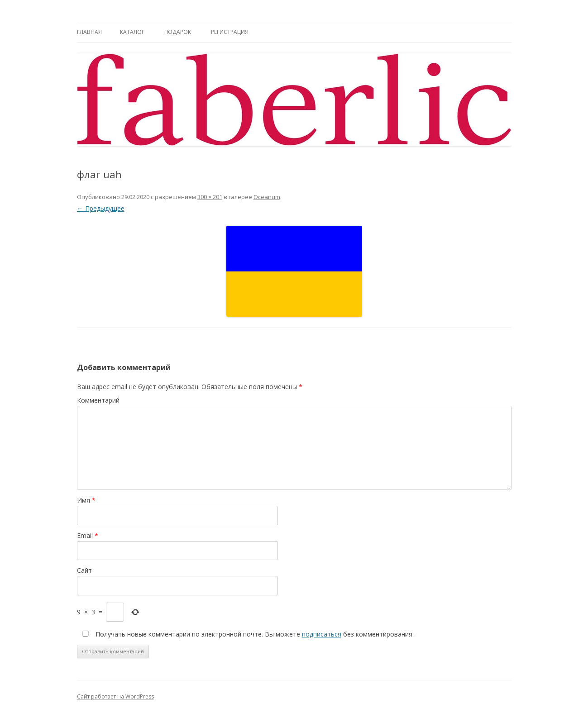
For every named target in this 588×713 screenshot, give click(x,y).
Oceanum (267, 197)
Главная (89, 32)
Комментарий (98, 400)
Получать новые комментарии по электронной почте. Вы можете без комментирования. (246, 634)
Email (88, 535)
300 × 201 (210, 197)
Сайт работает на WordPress (115, 696)
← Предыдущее (101, 208)
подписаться (322, 634)
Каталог (132, 32)
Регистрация (230, 32)
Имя (86, 500)
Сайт (84, 570)
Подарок (178, 32)
